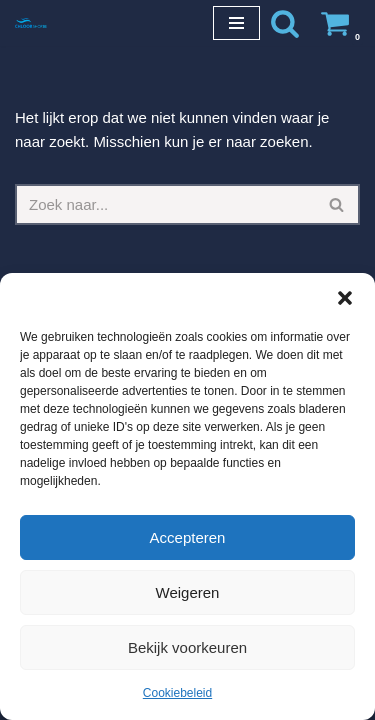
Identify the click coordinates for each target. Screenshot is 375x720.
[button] (345, 298)
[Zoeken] (285, 23)
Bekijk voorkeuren (187, 647)
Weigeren (188, 592)
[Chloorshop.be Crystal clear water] (31, 22)
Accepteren (188, 537)
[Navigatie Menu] (236, 23)
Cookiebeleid (177, 693)
